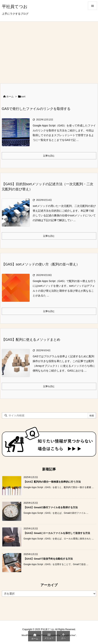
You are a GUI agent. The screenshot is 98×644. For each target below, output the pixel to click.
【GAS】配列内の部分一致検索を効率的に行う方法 (52, 482)
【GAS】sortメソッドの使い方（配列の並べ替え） (41, 264)
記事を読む (49, 156)
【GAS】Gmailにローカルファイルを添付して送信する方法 (57, 533)
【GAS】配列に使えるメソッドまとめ (31, 340)
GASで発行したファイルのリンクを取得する (36, 109)
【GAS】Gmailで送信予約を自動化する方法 (48, 559)
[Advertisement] (49, 50)
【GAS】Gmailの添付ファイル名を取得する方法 (51, 507)
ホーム (10, 96)
